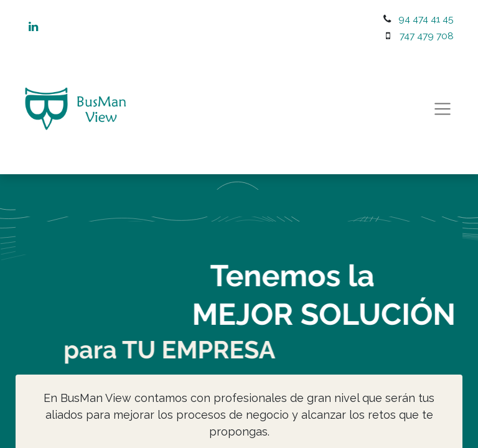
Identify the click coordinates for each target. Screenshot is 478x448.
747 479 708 (427, 36)
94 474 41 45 (426, 19)
